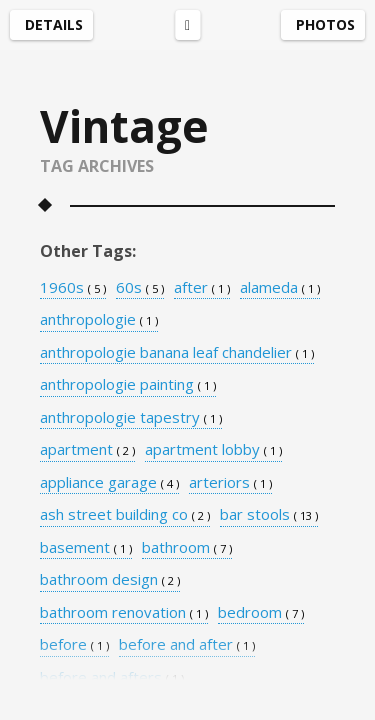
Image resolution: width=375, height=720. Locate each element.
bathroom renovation (124, 613)
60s (140, 288)
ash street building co (125, 515)
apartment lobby (213, 450)
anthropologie (99, 320)
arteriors (230, 483)
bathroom (187, 548)
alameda (280, 288)
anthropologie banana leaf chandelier (177, 353)
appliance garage (109, 483)
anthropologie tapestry (131, 418)
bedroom (261, 613)
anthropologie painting (128, 385)
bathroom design (110, 580)
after (202, 288)
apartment (87, 450)
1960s (73, 288)
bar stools (269, 515)
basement (86, 548)
